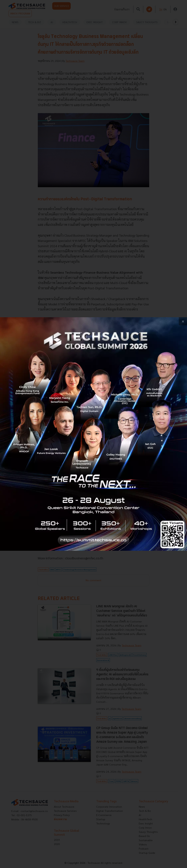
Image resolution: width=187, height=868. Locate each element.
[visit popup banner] (93, 434)
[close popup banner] (183, 321)
